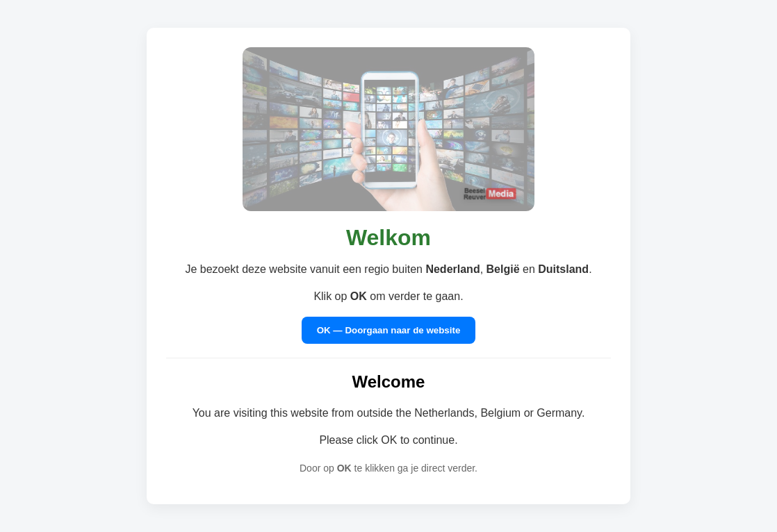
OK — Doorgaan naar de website (389, 330)
